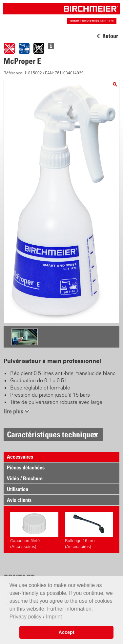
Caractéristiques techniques (52, 434)
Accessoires (20, 457)
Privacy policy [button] (26, 617)
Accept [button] (67, 632)
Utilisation (18, 489)
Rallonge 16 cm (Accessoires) (89, 531)
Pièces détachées (26, 467)
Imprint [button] (54, 617)
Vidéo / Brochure (25, 478)
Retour (110, 36)
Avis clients (19, 500)
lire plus (13, 411)
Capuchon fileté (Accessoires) (34, 531)
